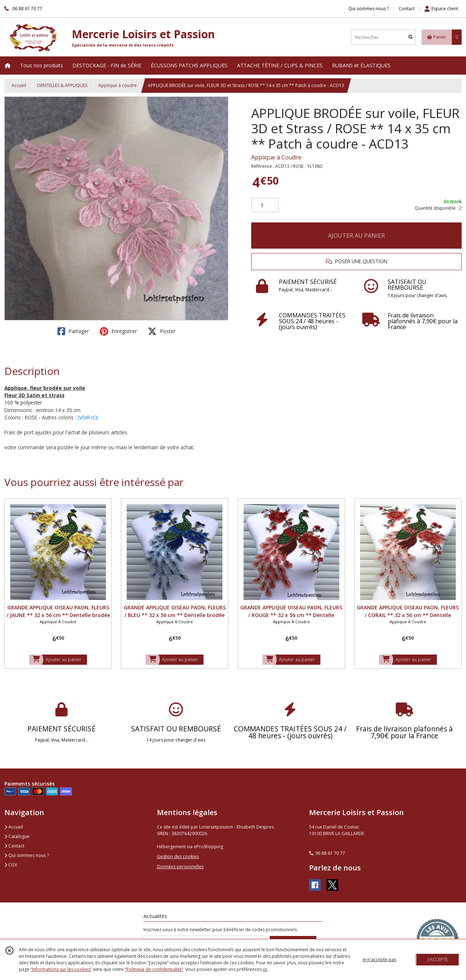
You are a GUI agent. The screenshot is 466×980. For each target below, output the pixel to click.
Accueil (19, 85)
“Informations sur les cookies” (61, 969)
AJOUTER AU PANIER (356, 236)
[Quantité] (265, 205)
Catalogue (17, 836)
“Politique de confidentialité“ (154, 969)
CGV (11, 865)
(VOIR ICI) (88, 417)
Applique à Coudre (276, 157)
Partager (73, 331)
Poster (162, 331)
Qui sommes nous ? (27, 855)
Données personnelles (180, 867)
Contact (407, 9)
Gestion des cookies (178, 856)
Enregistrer (118, 331)
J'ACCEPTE (438, 959)
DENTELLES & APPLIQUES (62, 85)
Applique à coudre (118, 85)
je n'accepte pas (379, 959)
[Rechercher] (411, 37)
